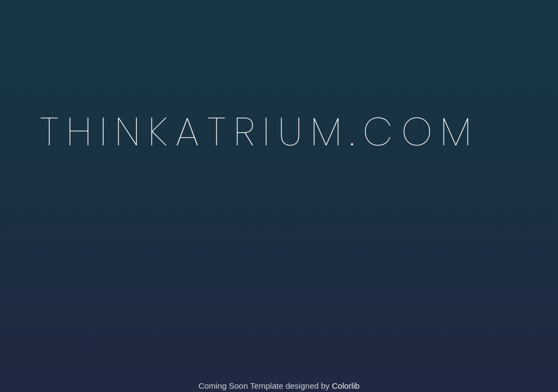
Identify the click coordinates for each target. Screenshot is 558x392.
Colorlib (346, 386)
